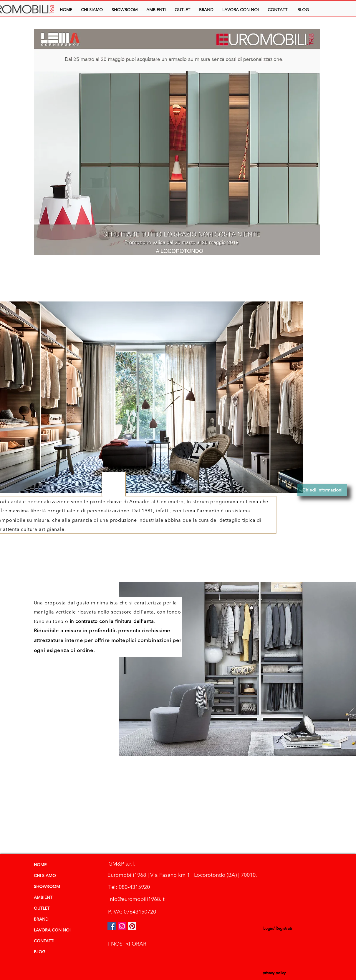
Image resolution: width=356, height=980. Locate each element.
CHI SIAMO (45, 876)
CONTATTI (44, 941)
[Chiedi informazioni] (322, 490)
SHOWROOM (47, 887)
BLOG (40, 952)
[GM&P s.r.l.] (122, 864)
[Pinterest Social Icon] (132, 926)
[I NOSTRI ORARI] (128, 944)
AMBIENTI (44, 898)
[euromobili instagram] (122, 926)
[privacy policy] (274, 973)
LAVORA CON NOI (52, 930)
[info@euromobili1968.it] (137, 899)
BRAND (41, 919)
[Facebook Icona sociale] (112, 926)
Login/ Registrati (278, 929)
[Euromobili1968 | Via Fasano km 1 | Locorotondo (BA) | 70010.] (182, 875)
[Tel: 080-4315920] (129, 887)
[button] (156, 10)
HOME (40, 865)
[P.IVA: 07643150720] (132, 912)
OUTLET (42, 909)
